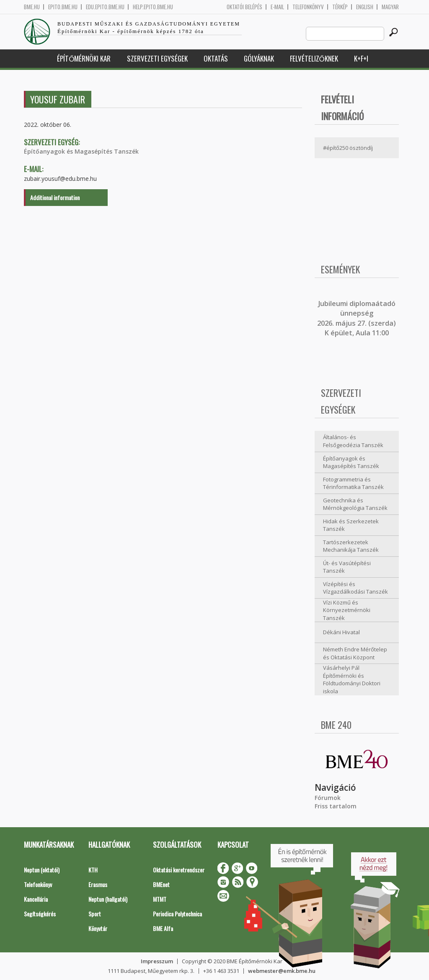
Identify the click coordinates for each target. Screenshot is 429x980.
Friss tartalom (336, 806)
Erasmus (98, 884)
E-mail (277, 7)
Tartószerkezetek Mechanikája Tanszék (351, 546)
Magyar (390, 7)
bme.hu (32, 7)
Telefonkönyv (308, 7)
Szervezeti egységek (157, 58)
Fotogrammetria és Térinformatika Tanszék (353, 483)
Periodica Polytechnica (177, 914)
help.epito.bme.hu (153, 7)
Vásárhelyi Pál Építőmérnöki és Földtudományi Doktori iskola (352, 679)
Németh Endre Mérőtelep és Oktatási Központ (355, 653)
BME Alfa (163, 928)
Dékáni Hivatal (341, 632)
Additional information (55, 197)
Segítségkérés (40, 914)
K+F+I (361, 58)
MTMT (160, 899)
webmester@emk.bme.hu (282, 971)
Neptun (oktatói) (42, 870)
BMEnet (161, 884)
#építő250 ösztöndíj (348, 148)
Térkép (340, 7)
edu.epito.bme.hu (105, 7)
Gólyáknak (259, 58)
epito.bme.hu (63, 7)
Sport (95, 914)
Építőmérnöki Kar (84, 58)
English (365, 7)
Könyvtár (98, 928)
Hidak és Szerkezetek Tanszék (351, 525)
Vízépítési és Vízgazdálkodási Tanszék (355, 588)
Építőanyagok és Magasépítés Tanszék (81, 151)
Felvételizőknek (314, 58)
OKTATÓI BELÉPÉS (244, 7)
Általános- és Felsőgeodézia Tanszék (353, 441)
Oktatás (216, 58)
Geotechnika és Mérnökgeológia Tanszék (355, 504)
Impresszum (157, 961)
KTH (93, 870)
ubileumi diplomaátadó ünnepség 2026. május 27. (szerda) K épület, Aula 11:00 (357, 318)
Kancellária (36, 899)
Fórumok (328, 798)
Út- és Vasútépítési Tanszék (347, 567)
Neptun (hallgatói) (108, 899)
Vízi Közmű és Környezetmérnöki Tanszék (347, 610)
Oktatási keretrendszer (179, 870)
